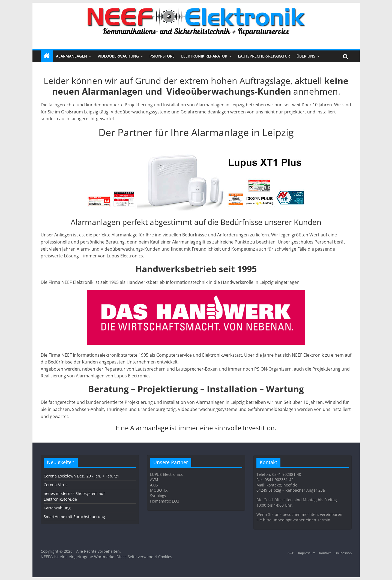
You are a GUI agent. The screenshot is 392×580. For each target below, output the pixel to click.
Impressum (307, 553)
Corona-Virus (56, 485)
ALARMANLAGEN (71, 56)
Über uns (306, 56)
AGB (291, 553)
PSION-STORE (162, 56)
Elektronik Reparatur (204, 56)
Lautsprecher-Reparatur (264, 56)
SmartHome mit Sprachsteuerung (74, 517)
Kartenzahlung (57, 508)
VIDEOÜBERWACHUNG (118, 56)
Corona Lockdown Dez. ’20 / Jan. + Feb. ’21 (81, 476)
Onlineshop (343, 553)
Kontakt (325, 553)
